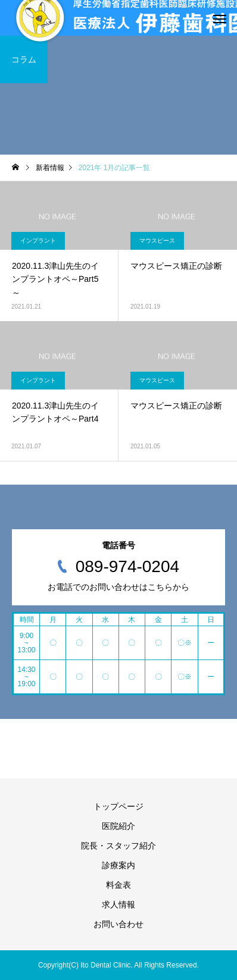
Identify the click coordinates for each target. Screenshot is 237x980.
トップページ (118, 806)
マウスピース (157, 241)
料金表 (118, 885)
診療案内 (118, 865)
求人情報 (118, 904)
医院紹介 (118, 826)
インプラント (38, 241)
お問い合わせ (118, 924)
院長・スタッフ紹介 (118, 846)
